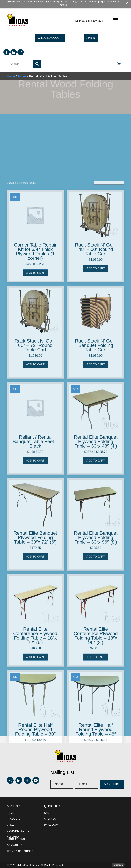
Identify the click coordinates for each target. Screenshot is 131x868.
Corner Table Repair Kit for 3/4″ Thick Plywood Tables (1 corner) (35, 436)
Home (11, 67)
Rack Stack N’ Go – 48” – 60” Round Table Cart (96, 433)
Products (14, 810)
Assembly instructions (16, 829)
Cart (47, 804)
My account (52, 816)
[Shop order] (109, 367)
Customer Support (20, 822)
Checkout (51, 810)
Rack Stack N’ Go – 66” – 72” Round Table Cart (35, 529)
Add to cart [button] (35, 457)
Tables (22, 67)
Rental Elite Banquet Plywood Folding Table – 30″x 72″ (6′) (35, 722)
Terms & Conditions (20, 842)
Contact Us (14, 836)
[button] (116, 11)
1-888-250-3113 (94, 11)
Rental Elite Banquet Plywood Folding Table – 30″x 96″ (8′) (96, 722)
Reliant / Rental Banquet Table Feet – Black (35, 626)
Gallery (12, 816)
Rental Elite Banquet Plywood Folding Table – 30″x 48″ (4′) (96, 626)
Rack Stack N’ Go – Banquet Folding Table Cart (96, 529)
